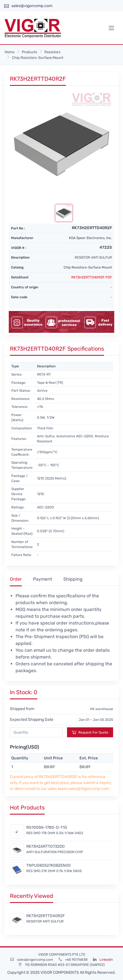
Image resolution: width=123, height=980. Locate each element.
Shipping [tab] (73, 579)
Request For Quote (90, 732)
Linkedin (106, 960)
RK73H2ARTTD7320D (46, 846)
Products (30, 52)
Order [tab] (16, 579)
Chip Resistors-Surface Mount (38, 58)
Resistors (52, 52)
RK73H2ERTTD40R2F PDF (92, 277)
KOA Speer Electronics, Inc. (90, 238)
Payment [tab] (43, 579)
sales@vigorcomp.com (32, 6)
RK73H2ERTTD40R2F (46, 916)
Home (9, 52)
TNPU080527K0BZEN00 (48, 865)
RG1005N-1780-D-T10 (47, 827)
